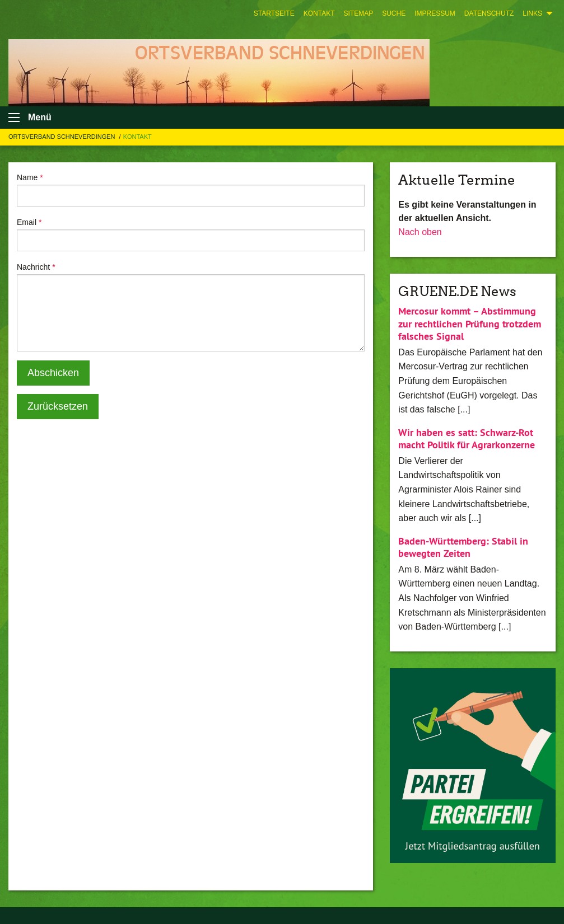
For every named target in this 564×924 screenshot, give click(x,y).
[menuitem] (274, 13)
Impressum (435, 13)
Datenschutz (489, 13)
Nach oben (420, 232)
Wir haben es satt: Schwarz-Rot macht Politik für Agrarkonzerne (467, 439)
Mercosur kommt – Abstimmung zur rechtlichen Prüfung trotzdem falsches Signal (470, 323)
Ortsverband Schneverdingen (63, 137)
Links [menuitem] (532, 13)
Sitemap (358, 13)
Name (30, 177)
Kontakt (319, 13)
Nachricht (36, 267)
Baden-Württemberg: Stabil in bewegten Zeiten (463, 547)
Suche (394, 13)
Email (29, 222)
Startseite (274, 13)
